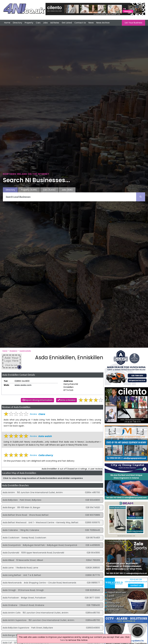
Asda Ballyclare (10, 500)
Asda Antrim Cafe (12, 613)
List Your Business (133, 23)
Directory (17, 23)
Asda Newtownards (12, 583)
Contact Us (80, 23)
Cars (38, 23)
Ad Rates (55, 23)
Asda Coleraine (10, 530)
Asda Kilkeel (8, 560)
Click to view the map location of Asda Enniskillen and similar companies (43, 478)
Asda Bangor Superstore (15, 635)
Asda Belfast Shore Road (15, 515)
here (63, 640)
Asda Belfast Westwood (14, 522)
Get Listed (67, 23)
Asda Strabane (10, 605)
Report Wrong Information (39, 400)
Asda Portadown (11, 598)
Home (7, 23)
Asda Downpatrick (12, 545)
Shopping (13, 351)
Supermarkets (25, 351)
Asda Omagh (9, 590)
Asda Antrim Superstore (15, 620)
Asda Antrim (9, 492)
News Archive (103, 23)
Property (29, 23)
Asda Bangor (9, 507)
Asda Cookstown (11, 538)
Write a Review (68, 400)
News (91, 23)
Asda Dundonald (11, 553)
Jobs (45, 23)
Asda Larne (8, 568)
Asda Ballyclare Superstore (16, 628)
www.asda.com (23, 385)
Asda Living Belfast (12, 575)
